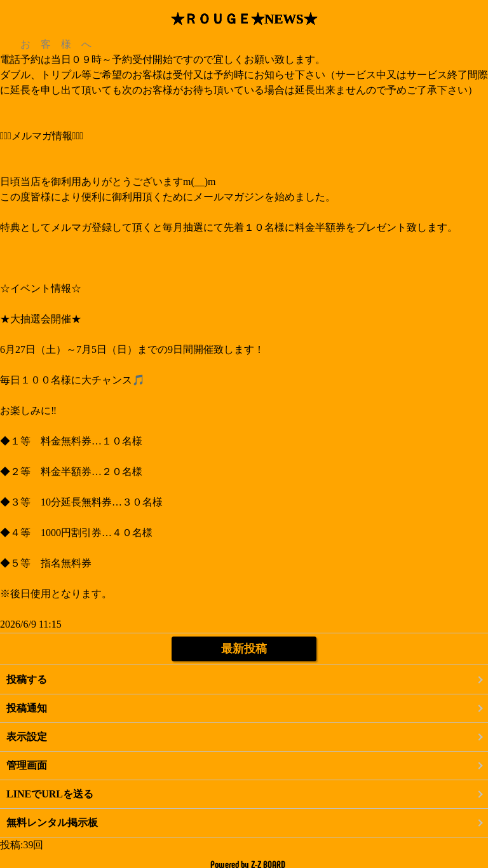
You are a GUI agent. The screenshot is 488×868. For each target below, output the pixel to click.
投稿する (27, 679)
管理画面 (27, 765)
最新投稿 (244, 649)
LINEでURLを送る (50, 794)
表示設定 (27, 737)
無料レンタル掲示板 (52, 823)
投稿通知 (27, 708)
